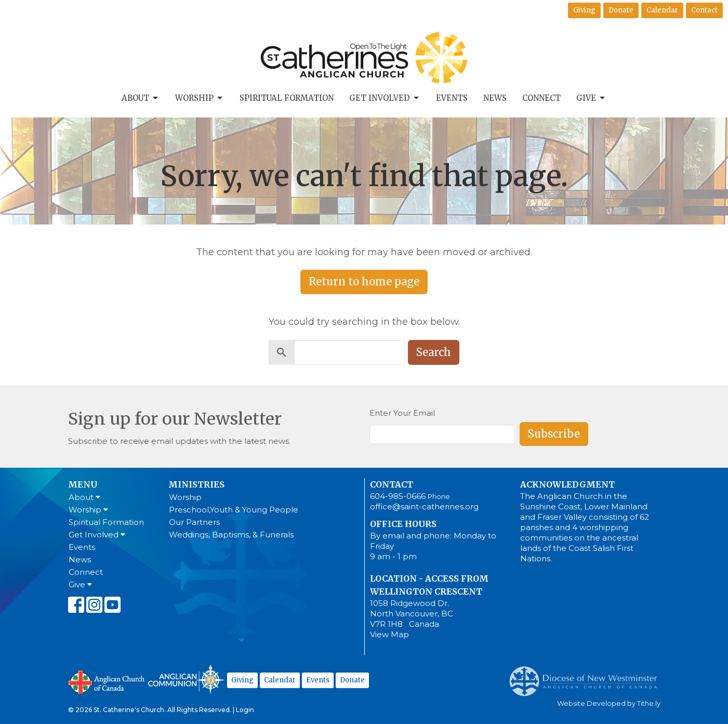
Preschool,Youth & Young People (234, 510)
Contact (704, 10)
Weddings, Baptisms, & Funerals (231, 535)
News (495, 98)
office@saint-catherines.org (424, 506)
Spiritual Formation (287, 98)
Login (245, 710)
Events (452, 98)
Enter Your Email (402, 413)
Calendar (662, 10)
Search (434, 352)
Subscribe (554, 434)
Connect (541, 98)
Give (591, 98)
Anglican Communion (186, 679)
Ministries (196, 484)
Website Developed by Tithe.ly (609, 703)
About (141, 98)
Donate (621, 10)
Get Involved (385, 98)
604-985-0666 (398, 496)
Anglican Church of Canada (107, 681)
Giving (584, 10)
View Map (389, 634)
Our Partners (194, 522)
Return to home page (364, 281)
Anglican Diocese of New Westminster (587, 676)
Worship (200, 98)
